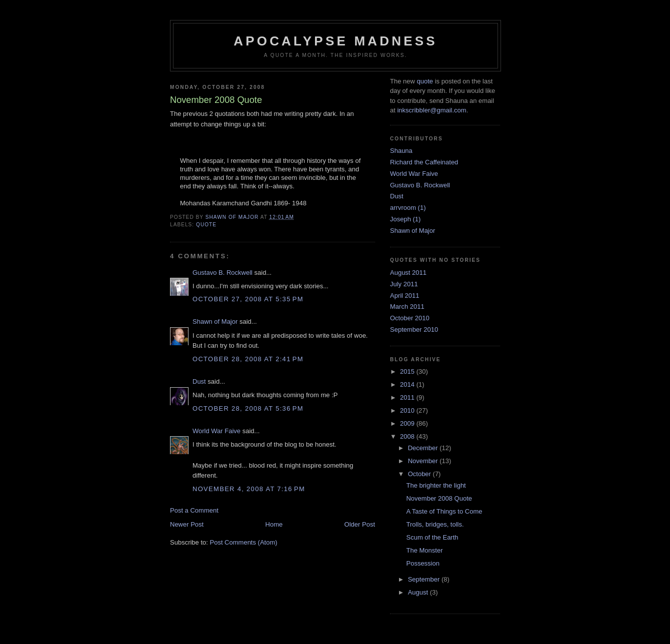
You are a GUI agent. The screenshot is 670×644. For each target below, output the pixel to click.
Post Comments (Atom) (244, 542)
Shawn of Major (215, 322)
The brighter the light (436, 485)
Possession (422, 563)
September (425, 579)
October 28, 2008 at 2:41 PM (248, 359)
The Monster (424, 550)
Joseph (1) (405, 219)
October (420, 474)
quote (206, 225)
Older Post (360, 524)
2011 (408, 397)
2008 (408, 436)
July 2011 (404, 284)
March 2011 (407, 307)
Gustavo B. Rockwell (222, 273)
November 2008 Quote (439, 498)
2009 (408, 423)
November (424, 461)
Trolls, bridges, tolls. (435, 524)
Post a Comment (194, 510)
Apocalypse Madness (335, 41)
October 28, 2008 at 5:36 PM (248, 408)
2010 (408, 410)
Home (274, 524)
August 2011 (408, 273)
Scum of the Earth (432, 537)
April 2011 (405, 296)
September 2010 (414, 329)
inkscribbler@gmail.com (431, 110)
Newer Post (187, 524)
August (419, 592)
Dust (199, 381)
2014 (408, 384)
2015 (408, 371)
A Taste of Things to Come (444, 511)
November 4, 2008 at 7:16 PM (249, 489)
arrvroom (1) (408, 208)
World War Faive (216, 431)
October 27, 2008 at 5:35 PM (248, 299)
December (424, 448)
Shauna (401, 151)
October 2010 (410, 318)
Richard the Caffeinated (424, 162)
